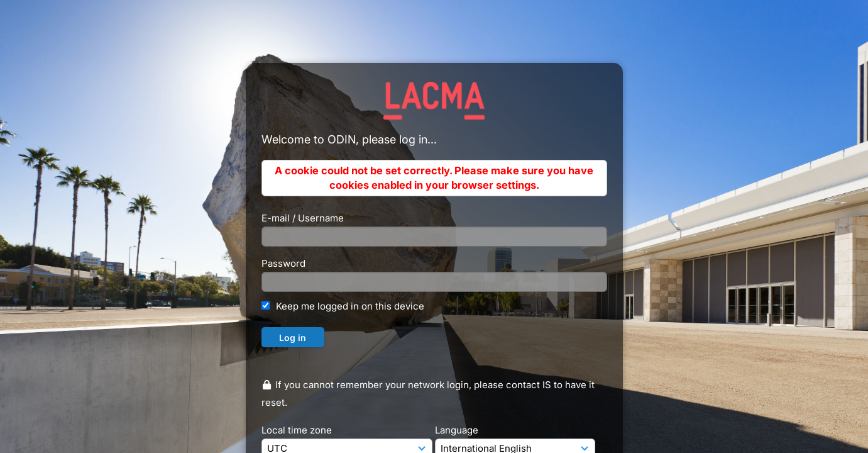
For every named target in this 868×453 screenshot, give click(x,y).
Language (457, 430)
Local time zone (297, 430)
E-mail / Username (303, 218)
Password (283, 263)
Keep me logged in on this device (350, 306)
